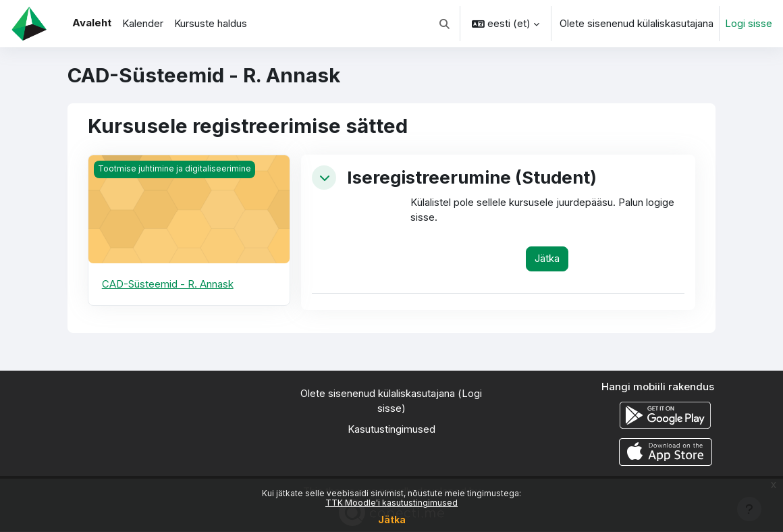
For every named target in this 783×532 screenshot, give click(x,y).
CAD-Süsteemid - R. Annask (168, 284)
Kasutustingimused (391, 429)
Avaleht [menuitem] (92, 23)
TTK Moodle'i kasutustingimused (391, 503)
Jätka (392, 520)
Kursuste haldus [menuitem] (211, 23)
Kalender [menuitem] (143, 23)
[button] (445, 24)
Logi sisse (749, 23)
